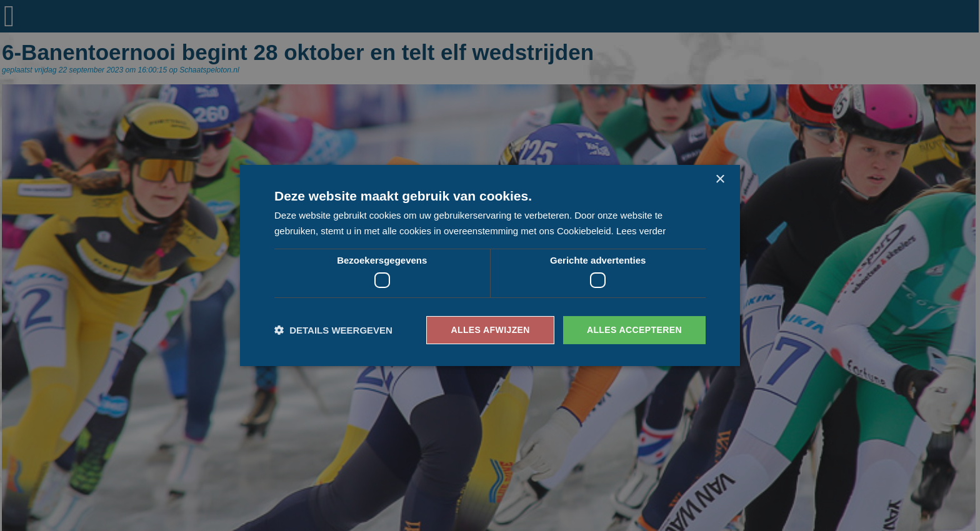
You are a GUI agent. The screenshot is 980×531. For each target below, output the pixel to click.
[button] (333, 330)
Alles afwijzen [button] (490, 330)
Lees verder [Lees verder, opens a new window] (641, 231)
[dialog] (490, 265)
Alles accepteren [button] (634, 330)
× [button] (720, 180)
